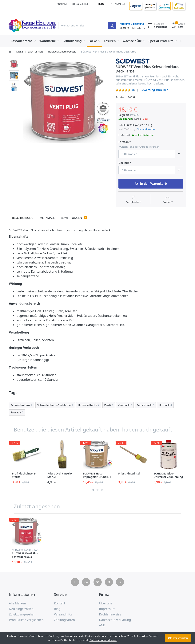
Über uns (106, 603)
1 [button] (93, 490)
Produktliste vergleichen (26, 620)
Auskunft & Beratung (131, 24)
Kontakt (62, 4)
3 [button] (102, 490)
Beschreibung (23, 218)
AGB (102, 626)
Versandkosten (146, 129)
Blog (101, 4)
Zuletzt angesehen (22, 615)
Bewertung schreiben (154, 90)
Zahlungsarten (65, 620)
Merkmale (47, 218)
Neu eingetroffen (21, 609)
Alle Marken (17, 603)
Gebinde (124, 163)
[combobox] (151, 154)
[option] (66, 102)
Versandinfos (63, 615)
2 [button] (97, 490)
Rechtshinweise (110, 615)
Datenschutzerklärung (115, 620)
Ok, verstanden (178, 638)
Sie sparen (125, 119)
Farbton (124, 142)
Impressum (107, 609)
